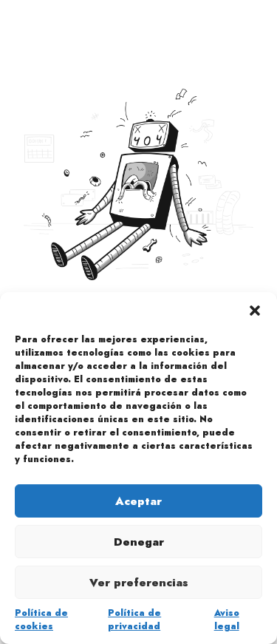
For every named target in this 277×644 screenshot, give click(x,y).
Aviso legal (227, 620)
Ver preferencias (139, 583)
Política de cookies (41, 620)
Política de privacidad (134, 620)
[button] (255, 311)
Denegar (139, 542)
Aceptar (138, 501)
